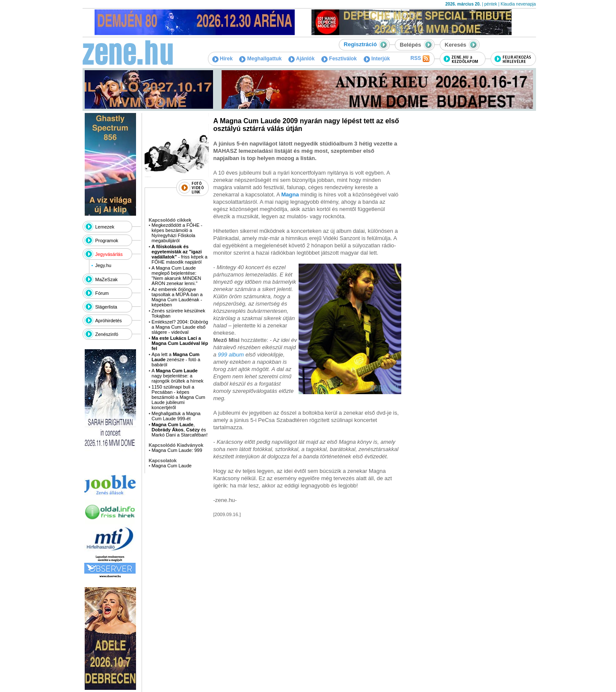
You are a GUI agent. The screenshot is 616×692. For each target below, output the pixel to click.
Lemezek (105, 227)
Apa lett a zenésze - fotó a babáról (176, 359)
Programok (107, 241)
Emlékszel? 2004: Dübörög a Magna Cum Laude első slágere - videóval (180, 327)
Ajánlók (301, 59)
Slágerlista (106, 307)
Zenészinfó (107, 334)
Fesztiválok (339, 59)
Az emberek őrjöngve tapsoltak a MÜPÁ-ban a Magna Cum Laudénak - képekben (177, 297)
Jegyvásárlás (109, 254)
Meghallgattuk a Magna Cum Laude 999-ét (176, 416)
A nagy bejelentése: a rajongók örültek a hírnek (177, 376)
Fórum (102, 293)
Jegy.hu (103, 265)
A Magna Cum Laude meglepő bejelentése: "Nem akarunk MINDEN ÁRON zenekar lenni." (176, 276)
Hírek (222, 59)
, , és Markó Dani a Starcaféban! (179, 430)
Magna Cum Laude (172, 466)
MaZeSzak (107, 279)
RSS (420, 59)
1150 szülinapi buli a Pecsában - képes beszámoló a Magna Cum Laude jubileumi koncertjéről (178, 397)
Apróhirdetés (109, 321)
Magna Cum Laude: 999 (177, 450)
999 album (231, 355)
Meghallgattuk (260, 59)
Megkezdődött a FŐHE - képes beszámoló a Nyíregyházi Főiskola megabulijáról (177, 233)
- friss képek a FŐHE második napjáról (179, 254)
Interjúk (377, 59)
